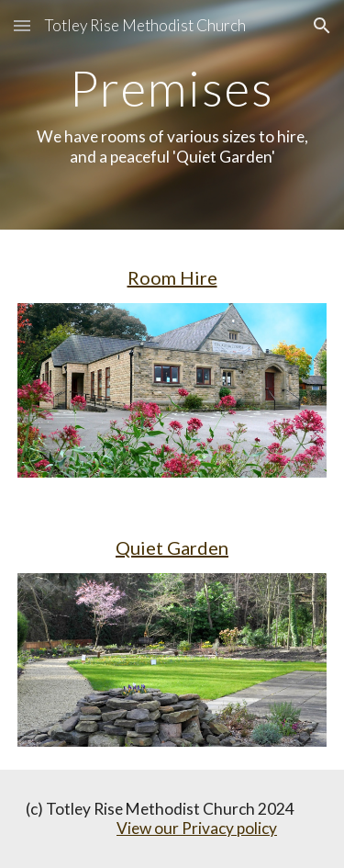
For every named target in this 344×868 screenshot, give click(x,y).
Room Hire (172, 277)
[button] (22, 25)
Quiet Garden (172, 547)
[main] (172, 115)
